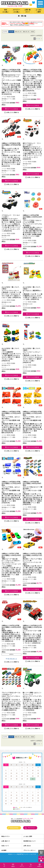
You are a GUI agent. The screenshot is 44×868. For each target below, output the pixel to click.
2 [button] (37, 43)
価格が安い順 (18, 36)
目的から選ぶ (5, 11)
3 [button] (39, 43)
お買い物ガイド (28, 11)
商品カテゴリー (6, 841)
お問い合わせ (27, 850)
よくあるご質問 (39, 11)
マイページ (31, 832)
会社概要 (4, 855)
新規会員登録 (14, 832)
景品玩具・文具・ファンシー (27, 16)
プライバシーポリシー (30, 855)
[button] (41, 43)
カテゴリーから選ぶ (16, 11)
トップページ (4, 16)
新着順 (32, 36)
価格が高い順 (26, 36)
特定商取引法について (30, 845)
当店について (5, 850)
